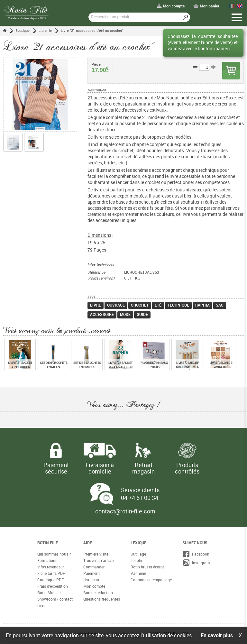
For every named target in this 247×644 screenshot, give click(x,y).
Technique (178, 305)
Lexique (138, 543)
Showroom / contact (55, 599)
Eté (158, 305)
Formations (47, 561)
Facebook (196, 554)
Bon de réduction (98, 593)
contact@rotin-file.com (125, 511)
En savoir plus (217, 635)
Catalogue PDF (50, 580)
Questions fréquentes (102, 599)
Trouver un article (98, 561)
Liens (42, 606)
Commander (94, 567)
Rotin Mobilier (50, 593)
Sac (220, 305)
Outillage (138, 554)
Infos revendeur (51, 567)
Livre (96, 305)
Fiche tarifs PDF (51, 574)
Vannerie (138, 574)
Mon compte (94, 586)
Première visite (96, 554)
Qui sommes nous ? (54, 554)
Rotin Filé (48, 543)
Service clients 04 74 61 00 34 (140, 494)
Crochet (140, 305)
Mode (125, 315)
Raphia (202, 305)
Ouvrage (116, 305)
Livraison (91, 580)
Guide (142, 315)
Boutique (23, 30)
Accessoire (102, 315)
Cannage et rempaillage (151, 580)
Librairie (45, 30)
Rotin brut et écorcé (147, 567)
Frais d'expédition (53, 586)
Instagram (196, 563)
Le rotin (137, 561)
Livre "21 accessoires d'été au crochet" (92, 30)
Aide (88, 543)
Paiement (91, 574)
